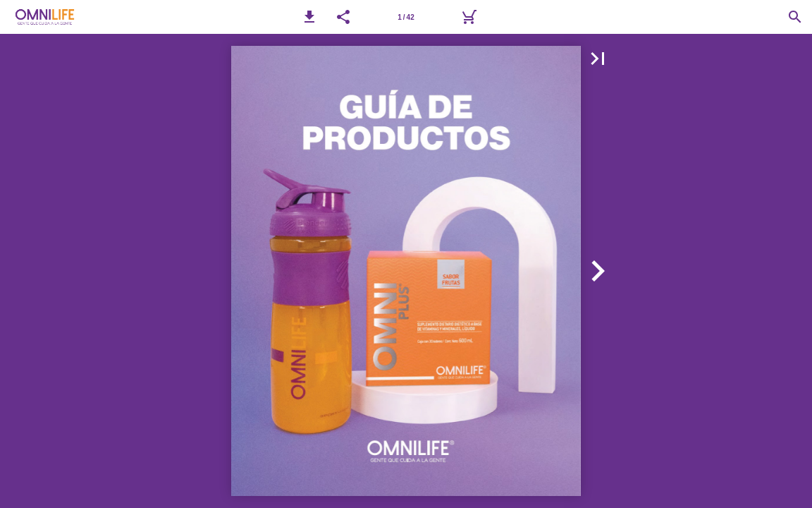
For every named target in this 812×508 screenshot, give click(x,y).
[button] (309, 17)
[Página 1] (406, 17)
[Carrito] (469, 17)
